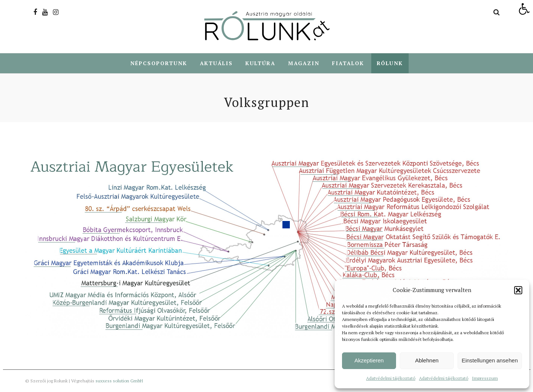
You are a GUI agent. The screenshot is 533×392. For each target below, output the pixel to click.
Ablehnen (427, 360)
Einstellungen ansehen (490, 360)
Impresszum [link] (485, 378)
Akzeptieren (369, 360)
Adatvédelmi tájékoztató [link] (391, 378)
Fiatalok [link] (348, 63)
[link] (524, 9)
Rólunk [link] (390, 63)
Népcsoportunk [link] (159, 63)
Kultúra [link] (260, 63)
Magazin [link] (304, 63)
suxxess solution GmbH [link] (119, 381)
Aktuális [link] (216, 63)
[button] (518, 290)
